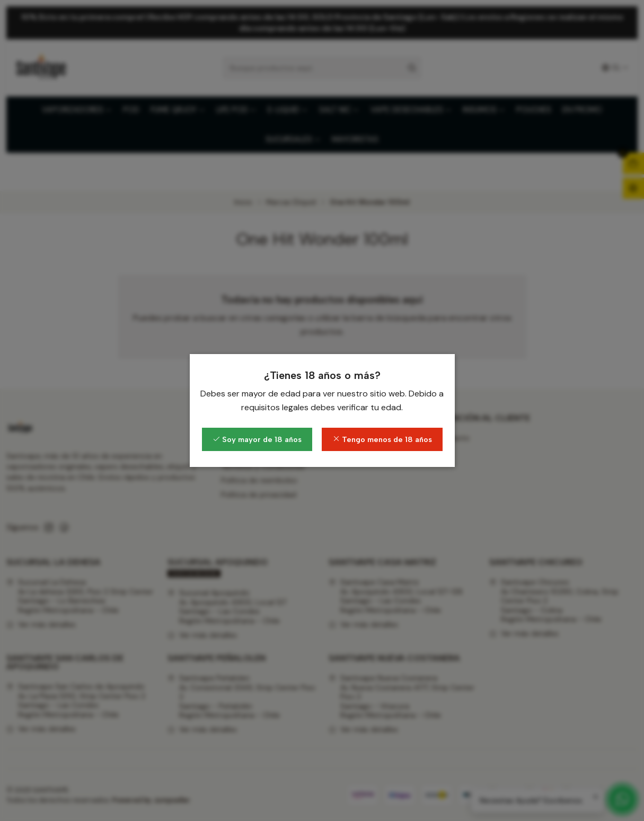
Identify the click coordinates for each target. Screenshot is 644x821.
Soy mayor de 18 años (257, 439)
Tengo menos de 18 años (382, 439)
